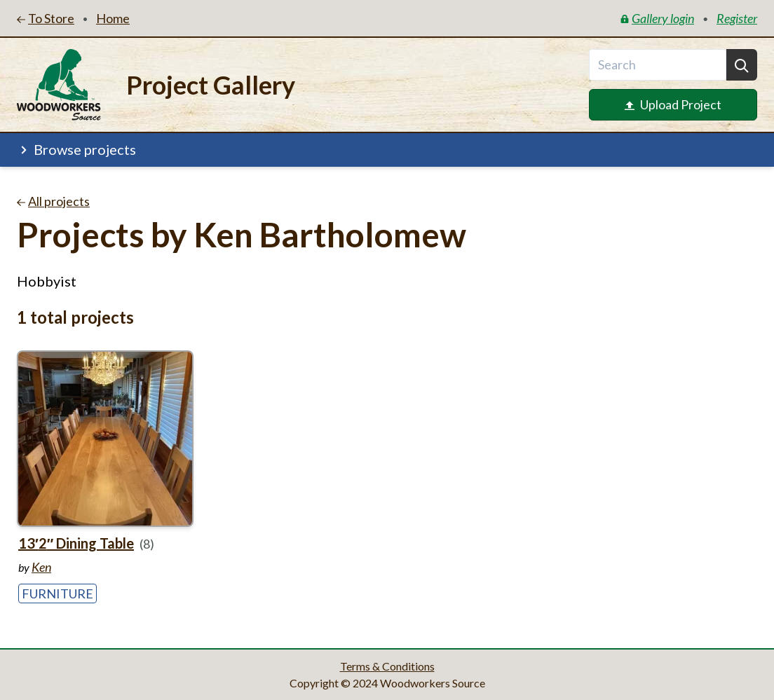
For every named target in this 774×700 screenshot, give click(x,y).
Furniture (57, 593)
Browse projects (76, 149)
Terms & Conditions (387, 666)
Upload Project (673, 104)
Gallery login (657, 18)
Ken (41, 567)
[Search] (742, 65)
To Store (46, 18)
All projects (53, 201)
